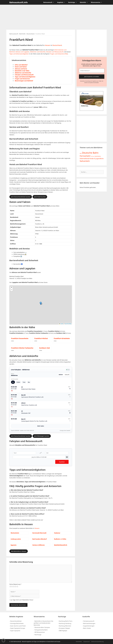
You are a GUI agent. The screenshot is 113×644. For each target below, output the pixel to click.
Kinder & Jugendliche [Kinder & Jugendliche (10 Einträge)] (97, 159)
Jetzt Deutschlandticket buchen (21, 197)
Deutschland (30, 34)
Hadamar (57, 533)
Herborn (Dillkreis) (39, 545)
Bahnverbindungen (89, 623)
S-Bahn (18, 382)
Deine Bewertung (15, 584)
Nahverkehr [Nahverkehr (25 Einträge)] (85, 161)
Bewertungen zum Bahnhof (24, 81)
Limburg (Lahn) (16, 539)
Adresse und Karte (21, 69)
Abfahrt (61, 375)
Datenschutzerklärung (97, 641)
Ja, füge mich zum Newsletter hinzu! (21, 600)
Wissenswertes (97, 2)
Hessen (48, 45)
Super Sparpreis (15, 631)
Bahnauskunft (50, 2)
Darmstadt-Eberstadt (39, 533)
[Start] (24, 453)
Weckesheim (15, 533)
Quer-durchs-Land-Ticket (18, 626)
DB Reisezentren (40, 632)
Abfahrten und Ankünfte (38, 52)
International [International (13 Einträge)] (84, 158)
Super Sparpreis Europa (18, 628)
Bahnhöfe (85, 2)
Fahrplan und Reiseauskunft (55, 52)
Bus (29, 382)
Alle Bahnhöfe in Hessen (19, 551)
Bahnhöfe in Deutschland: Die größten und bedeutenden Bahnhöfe (43, 623)
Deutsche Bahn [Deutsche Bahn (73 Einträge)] (90, 153)
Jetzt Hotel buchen (40, 197)
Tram (24, 382)
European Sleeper (64, 628)
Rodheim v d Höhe (60, 539)
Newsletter (79, 641)
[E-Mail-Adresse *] (92, 71)
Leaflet (61, 324)
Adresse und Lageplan (22, 52)
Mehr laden (41, 426)
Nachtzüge (73, 2)
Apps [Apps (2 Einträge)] (81, 153)
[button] (41, 303)
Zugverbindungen (89, 626)
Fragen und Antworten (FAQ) (59, 54)
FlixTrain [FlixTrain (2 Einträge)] (93, 156)
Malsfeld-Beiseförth (61, 545)
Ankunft (67, 375)
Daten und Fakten (21, 67)
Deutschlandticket (16, 621)
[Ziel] (57, 453)
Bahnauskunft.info (19, 2)
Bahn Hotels (87, 628)
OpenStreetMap (68, 324)
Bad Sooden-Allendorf (40, 539)
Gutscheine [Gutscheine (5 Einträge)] (98, 156)
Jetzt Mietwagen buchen (42, 436)
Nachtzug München (65, 626)
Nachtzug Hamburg (65, 623)
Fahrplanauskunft (89, 621)
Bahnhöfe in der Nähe (22, 71)
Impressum (87, 641)
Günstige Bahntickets (17, 623)
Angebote (62, 2)
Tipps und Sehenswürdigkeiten (19, 54)
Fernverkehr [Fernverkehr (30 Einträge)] (85, 156)
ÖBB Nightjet (63, 631)
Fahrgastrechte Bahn (41, 630)
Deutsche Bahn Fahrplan (42, 627)
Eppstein (14, 545)
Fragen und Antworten (22, 79)
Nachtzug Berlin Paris (66, 621)
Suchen (62, 462)
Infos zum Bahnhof (21, 65)
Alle (13, 382)
